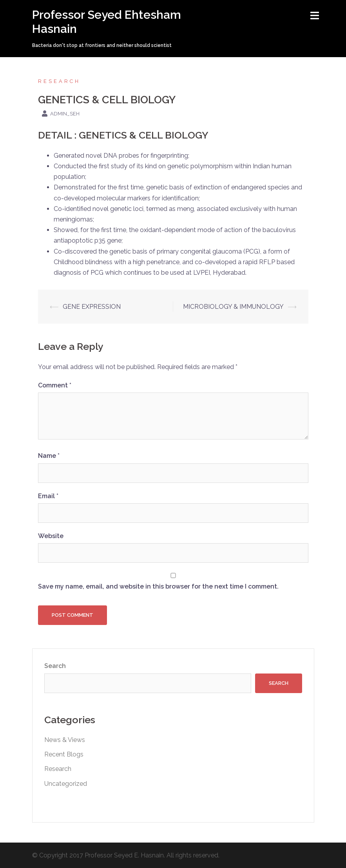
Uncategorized (66, 784)
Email (48, 496)
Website (51, 536)
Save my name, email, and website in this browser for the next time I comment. (158, 586)
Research (59, 81)
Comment (55, 385)
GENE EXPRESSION (92, 307)
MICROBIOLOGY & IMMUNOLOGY (233, 307)
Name (49, 456)
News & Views (65, 740)
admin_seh (65, 114)
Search (55, 666)
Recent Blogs (64, 754)
